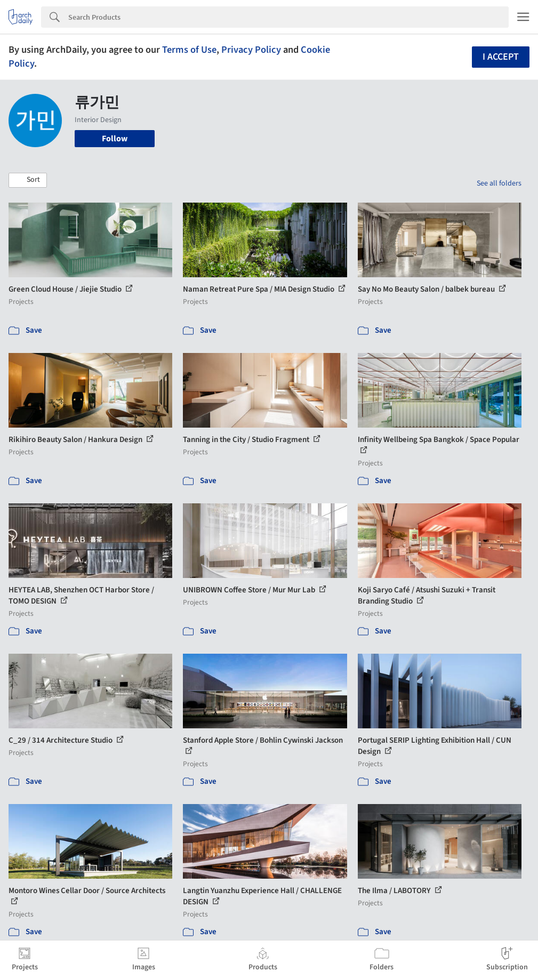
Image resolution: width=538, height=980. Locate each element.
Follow (115, 139)
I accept (501, 57)
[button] (28, 180)
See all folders (499, 183)
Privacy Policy (251, 50)
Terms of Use (189, 50)
